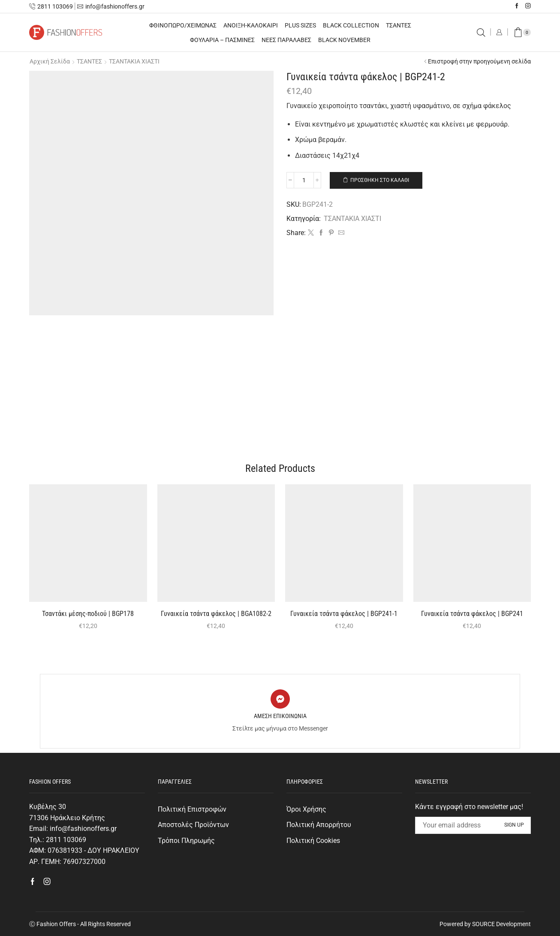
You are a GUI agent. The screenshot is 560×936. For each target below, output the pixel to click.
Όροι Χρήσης (306, 809)
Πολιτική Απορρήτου (319, 825)
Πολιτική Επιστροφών (192, 809)
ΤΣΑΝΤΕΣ (399, 25)
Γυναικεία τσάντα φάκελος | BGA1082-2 (216, 614)
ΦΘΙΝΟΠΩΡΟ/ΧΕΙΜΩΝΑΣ (183, 25)
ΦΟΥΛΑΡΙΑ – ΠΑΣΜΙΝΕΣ (222, 40)
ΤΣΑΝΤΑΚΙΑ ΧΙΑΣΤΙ (134, 61)
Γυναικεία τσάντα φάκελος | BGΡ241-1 (344, 614)
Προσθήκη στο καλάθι (380, 180)
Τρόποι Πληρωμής (186, 841)
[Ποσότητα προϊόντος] (304, 180)
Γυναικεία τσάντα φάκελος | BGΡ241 (472, 614)
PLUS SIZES (300, 25)
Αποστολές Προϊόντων (193, 825)
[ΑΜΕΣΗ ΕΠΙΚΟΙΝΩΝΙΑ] (280, 699)
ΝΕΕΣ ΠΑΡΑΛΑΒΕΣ (286, 40)
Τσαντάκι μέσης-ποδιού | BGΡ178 (88, 614)
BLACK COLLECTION (351, 25)
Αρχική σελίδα (50, 61)
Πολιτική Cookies (313, 841)
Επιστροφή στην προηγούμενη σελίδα (479, 61)
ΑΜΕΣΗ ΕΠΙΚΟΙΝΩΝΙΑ (280, 716)
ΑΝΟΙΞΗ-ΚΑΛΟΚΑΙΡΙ (251, 25)
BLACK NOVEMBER (344, 40)
